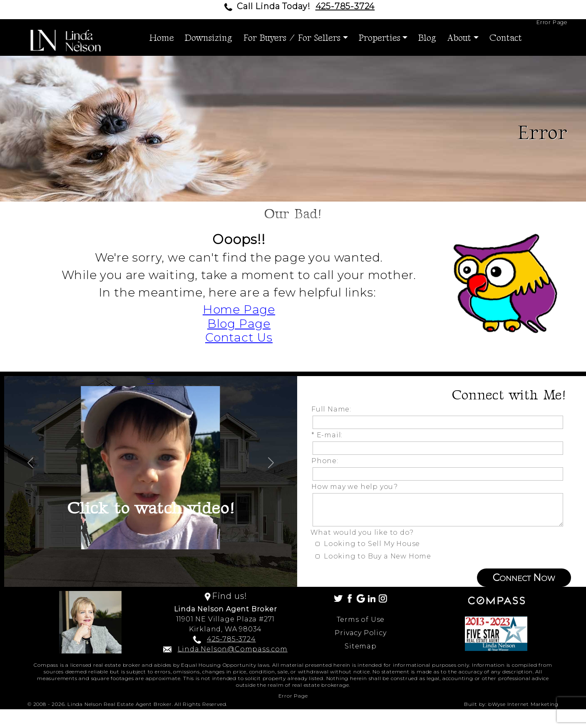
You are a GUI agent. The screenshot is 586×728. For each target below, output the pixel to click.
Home (162, 38)
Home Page (239, 309)
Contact (506, 38)
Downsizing (209, 38)
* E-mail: (329, 435)
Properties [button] (380, 38)
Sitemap (361, 646)
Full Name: (333, 409)
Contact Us (239, 337)
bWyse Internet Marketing (523, 704)
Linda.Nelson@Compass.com (233, 649)
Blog (427, 38)
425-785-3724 (345, 6)
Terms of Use (361, 620)
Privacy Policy (360, 633)
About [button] (459, 38)
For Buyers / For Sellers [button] (292, 38)
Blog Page (239, 324)
